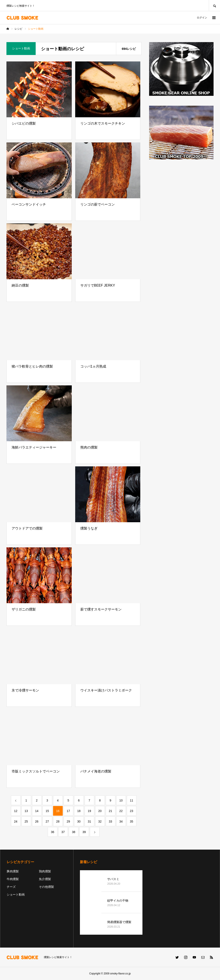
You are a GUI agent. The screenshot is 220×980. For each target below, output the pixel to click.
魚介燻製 (45, 879)
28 (58, 821)
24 (16, 821)
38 (74, 832)
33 (110, 821)
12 (16, 811)
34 (121, 821)
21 (110, 811)
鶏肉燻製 (45, 871)
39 (84, 832)
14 (37, 811)
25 (26, 821)
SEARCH (214, 5)
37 (63, 832)
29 (68, 821)
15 (47, 811)
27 (47, 821)
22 (121, 811)
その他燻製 (46, 887)
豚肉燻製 (13, 871)
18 (79, 811)
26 (37, 821)
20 (100, 811)
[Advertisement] (181, 196)
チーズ (11, 887)
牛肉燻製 (13, 879)
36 (53, 832)
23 (131, 811)
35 (131, 821)
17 (68, 811)
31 (89, 821)
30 (79, 821)
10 (121, 800)
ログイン (202, 18)
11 (131, 800)
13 (26, 811)
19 (89, 811)
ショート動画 (16, 895)
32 (100, 821)
